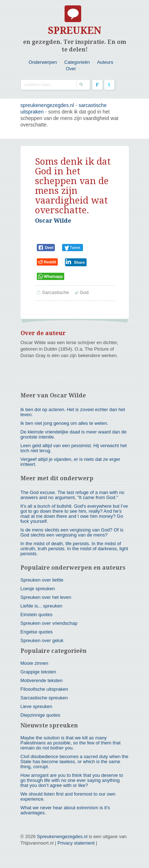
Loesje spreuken (38, 589)
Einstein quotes (37, 615)
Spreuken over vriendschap (49, 623)
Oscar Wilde (53, 221)
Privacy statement (76, 843)
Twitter (109, 85)
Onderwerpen (43, 62)
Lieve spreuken (36, 706)
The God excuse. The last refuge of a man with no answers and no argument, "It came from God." (73, 495)
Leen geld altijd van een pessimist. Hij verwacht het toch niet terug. (74, 448)
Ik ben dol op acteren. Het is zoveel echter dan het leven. (73, 412)
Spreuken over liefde (42, 580)
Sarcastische (56, 292)
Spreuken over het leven (46, 597)
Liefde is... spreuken (41, 606)
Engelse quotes (37, 632)
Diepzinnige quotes (41, 715)
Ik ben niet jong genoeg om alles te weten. (65, 423)
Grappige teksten (38, 672)
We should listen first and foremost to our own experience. (68, 796)
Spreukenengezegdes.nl (62, 836)
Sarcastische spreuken (44, 698)
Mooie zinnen (34, 663)
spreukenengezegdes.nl (47, 105)
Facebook (97, 85)
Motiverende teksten (42, 680)
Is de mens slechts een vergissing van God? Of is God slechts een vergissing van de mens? (72, 532)
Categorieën (77, 62)
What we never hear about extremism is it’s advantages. (65, 810)
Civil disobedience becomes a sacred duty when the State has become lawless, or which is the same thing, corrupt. (74, 762)
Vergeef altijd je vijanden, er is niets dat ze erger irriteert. (71, 462)
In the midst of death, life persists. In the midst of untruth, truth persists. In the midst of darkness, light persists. (74, 549)
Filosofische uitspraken (44, 689)
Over (71, 69)
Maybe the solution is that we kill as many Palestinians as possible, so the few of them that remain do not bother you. (71, 743)
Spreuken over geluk (42, 640)
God (84, 292)
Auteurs (105, 62)
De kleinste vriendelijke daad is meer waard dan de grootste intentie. (74, 434)
